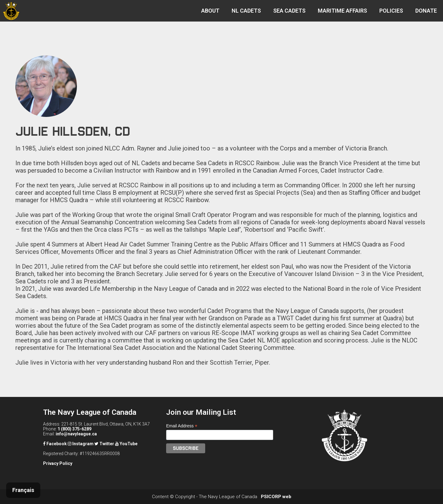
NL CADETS (246, 11)
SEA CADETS (289, 11)
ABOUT (210, 11)
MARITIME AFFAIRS (342, 11)
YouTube (126, 444)
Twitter (104, 444)
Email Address (182, 426)
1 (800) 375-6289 (74, 429)
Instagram (81, 444)
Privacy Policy (58, 463)
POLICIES (391, 11)
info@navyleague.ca (76, 434)
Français (23, 490)
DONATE (426, 11)
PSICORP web (276, 497)
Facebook (55, 444)
